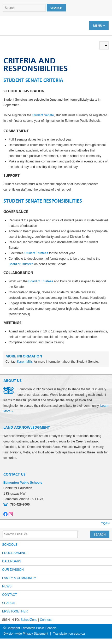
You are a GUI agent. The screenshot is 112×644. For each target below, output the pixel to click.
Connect (46, 620)
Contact (10, 595)
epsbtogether (15, 611)
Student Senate (43, 115)
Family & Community (19, 578)
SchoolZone (29, 620)
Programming (14, 553)
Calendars (12, 561)
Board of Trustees (21, 264)
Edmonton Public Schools (26, 25)
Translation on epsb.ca (69, 634)
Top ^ (106, 524)
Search (9, 603)
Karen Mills (25, 362)
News (7, 586)
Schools (10, 545)
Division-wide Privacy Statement (26, 634)
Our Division (13, 570)
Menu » (99, 26)
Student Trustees (36, 253)
